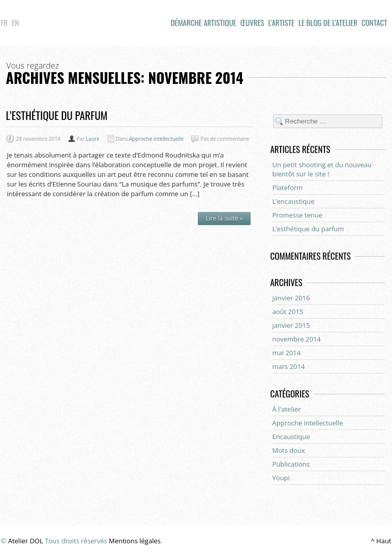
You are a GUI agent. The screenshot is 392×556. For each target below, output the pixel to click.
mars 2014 (289, 366)
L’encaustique (294, 201)
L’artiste (281, 22)
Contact (374, 22)
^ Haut (381, 541)
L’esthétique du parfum (57, 115)
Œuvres (252, 22)
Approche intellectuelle (156, 139)
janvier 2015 (291, 325)
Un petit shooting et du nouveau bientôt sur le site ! (322, 169)
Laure (93, 139)
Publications (291, 464)
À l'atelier (287, 409)
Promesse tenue (298, 215)
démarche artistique (204, 22)
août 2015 (288, 312)
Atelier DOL (26, 541)
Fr (5, 22)
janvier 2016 (291, 298)
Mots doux (289, 450)
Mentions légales (135, 541)
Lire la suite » (224, 218)
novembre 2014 (297, 339)
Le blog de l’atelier (328, 22)
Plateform (288, 188)
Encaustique (291, 437)
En (15, 22)
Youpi (281, 478)
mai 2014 (287, 353)
